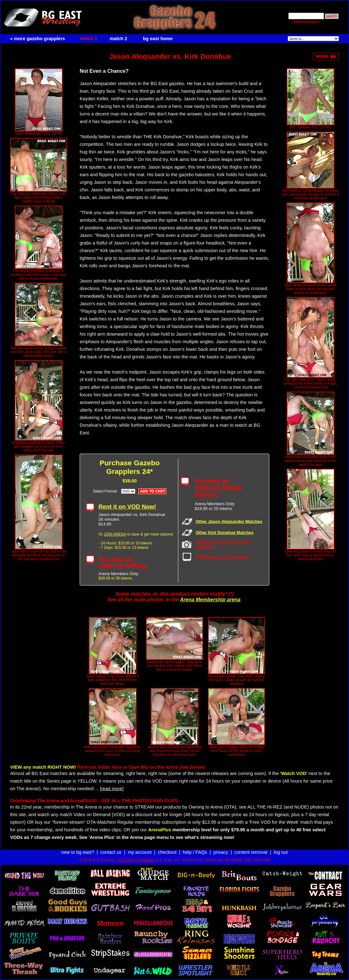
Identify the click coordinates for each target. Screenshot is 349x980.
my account (140, 852)
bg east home (158, 39)
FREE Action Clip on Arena (223, 557)
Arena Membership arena (210, 600)
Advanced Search (306, 21)
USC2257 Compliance (136, 860)
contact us (111, 852)
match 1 (88, 39)
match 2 (118, 39)
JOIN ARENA (115, 534)
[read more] (112, 789)
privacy (221, 852)
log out (281, 852)
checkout (167, 852)
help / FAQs (195, 852)
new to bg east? (78, 852)
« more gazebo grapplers (38, 39)
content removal (251, 852)
